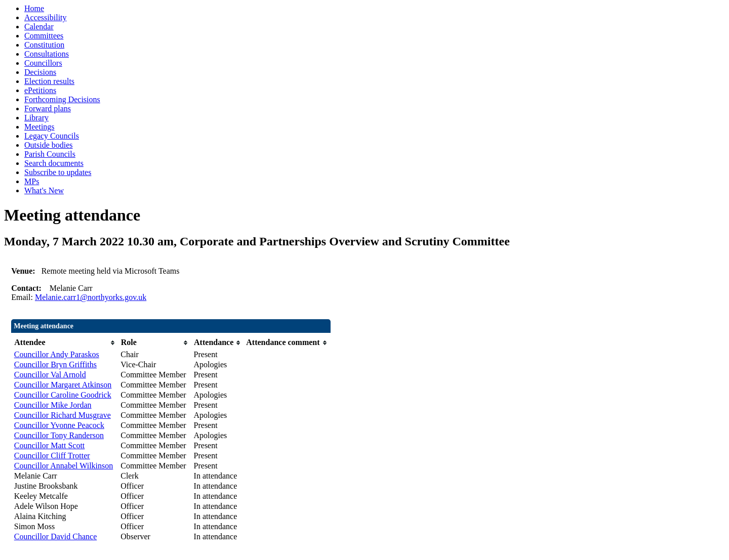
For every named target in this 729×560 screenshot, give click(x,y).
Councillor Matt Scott (50, 445)
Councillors (43, 63)
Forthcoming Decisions (62, 99)
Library (36, 118)
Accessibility (46, 17)
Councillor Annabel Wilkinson (64, 466)
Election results (49, 81)
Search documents (54, 163)
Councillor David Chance (56, 536)
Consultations (47, 54)
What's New (44, 190)
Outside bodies (49, 145)
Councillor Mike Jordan (53, 405)
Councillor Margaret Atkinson (63, 385)
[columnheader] (65, 343)
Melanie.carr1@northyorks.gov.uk (91, 297)
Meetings (39, 127)
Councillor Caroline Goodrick (63, 395)
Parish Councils (50, 154)
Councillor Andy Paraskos (57, 354)
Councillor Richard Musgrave (63, 415)
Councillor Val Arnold (50, 375)
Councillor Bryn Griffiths (55, 364)
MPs (32, 181)
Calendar (39, 27)
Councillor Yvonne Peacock (59, 425)
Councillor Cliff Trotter (52, 456)
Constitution (44, 45)
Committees (44, 36)
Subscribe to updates (58, 172)
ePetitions (40, 90)
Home (34, 8)
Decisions (40, 72)
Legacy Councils (52, 136)
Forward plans (48, 109)
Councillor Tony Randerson (59, 435)
